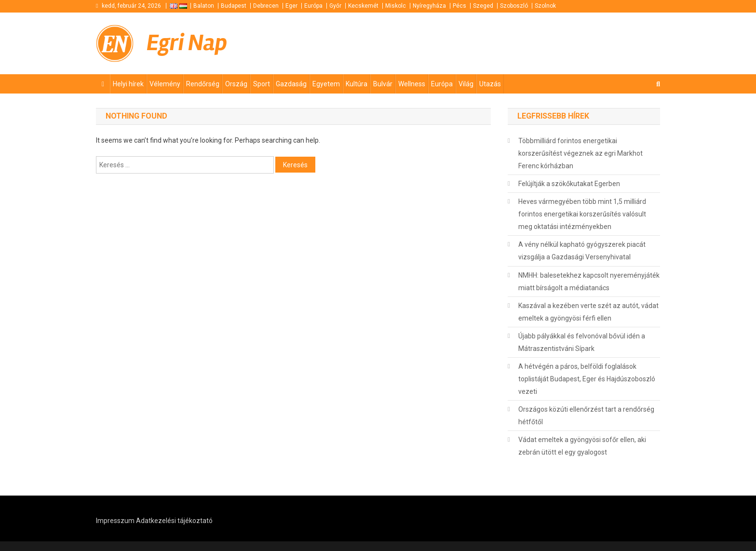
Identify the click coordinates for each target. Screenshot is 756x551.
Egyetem (326, 84)
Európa (313, 6)
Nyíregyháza (429, 6)
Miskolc (396, 6)
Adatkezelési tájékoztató (174, 521)
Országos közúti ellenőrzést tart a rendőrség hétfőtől (586, 416)
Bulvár (383, 84)
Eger (291, 6)
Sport (262, 84)
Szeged (483, 6)
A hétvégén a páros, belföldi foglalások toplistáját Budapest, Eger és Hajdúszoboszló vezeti (587, 379)
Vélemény (165, 84)
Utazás (490, 84)
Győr (335, 6)
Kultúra (357, 84)
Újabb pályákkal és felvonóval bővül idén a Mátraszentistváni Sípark (582, 342)
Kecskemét (363, 6)
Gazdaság (291, 84)
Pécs (459, 6)
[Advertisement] (544, 43)
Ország (236, 84)
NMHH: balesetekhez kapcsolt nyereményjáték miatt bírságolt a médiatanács (589, 282)
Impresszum (115, 521)
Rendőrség (203, 84)
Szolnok (545, 6)
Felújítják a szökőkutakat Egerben (569, 184)
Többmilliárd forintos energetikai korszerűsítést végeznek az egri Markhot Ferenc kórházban (580, 153)
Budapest (234, 6)
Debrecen (266, 6)
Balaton (204, 6)
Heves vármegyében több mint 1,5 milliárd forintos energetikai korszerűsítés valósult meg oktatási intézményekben (582, 214)
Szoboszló (514, 6)
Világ (466, 84)
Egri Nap (187, 43)
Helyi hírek (128, 84)
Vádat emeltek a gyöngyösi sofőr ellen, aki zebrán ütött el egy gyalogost (582, 446)
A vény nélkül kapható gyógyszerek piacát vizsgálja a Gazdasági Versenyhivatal (582, 251)
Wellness (412, 84)
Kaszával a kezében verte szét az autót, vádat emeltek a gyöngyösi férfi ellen (588, 312)
